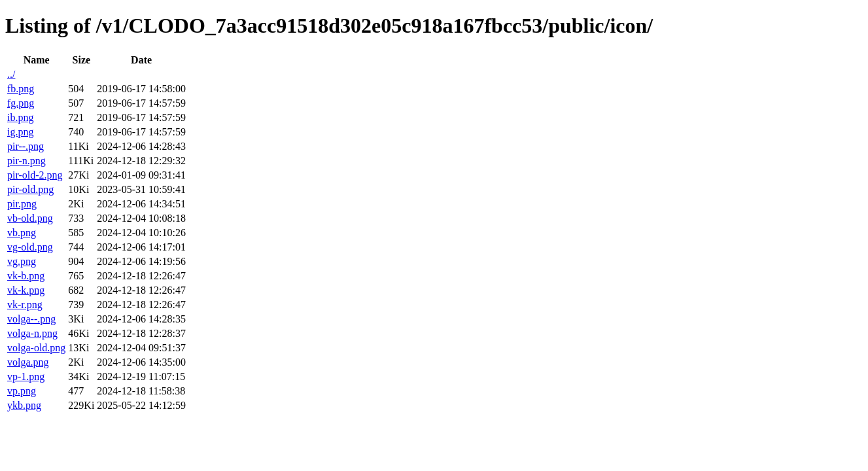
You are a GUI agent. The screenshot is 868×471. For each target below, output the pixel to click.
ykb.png (24, 405)
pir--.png (26, 146)
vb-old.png (30, 218)
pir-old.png (30, 189)
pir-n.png (26, 161)
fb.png (21, 89)
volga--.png (31, 319)
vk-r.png (25, 305)
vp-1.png (26, 376)
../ (11, 74)
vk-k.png (26, 290)
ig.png (20, 132)
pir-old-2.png (35, 175)
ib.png (20, 117)
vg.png (22, 261)
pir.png (22, 204)
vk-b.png (26, 276)
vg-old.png (30, 247)
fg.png (21, 103)
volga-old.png (36, 348)
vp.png (22, 391)
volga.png (28, 362)
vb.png (22, 233)
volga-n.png (32, 333)
